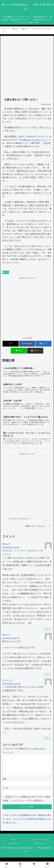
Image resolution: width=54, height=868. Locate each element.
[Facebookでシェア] (27, 344)
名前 (4, 783)
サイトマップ (14, 847)
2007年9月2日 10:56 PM (11, 684)
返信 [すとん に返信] (47, 738)
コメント (8, 752)
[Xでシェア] (11, 344)
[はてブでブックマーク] (43, 344)
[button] (35, 351)
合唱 (6, 272)
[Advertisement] (27, 67)
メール (5, 792)
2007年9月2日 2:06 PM (11, 547)
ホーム (14, 844)
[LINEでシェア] (19, 351)
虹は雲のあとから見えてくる (33, 140)
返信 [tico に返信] (47, 629)
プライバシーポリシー (40, 844)
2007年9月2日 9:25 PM (11, 638)
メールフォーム (40, 847)
